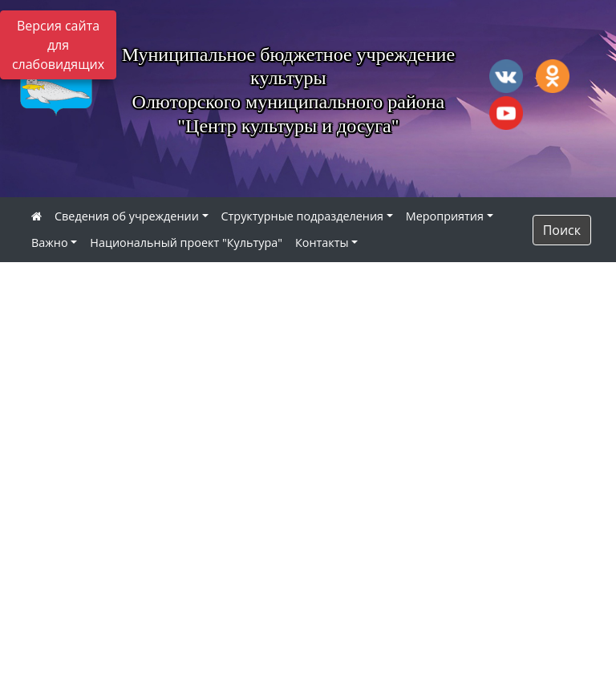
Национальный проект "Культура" (186, 242)
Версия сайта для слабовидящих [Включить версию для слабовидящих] (58, 45)
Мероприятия (445, 216)
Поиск (562, 230)
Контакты (322, 242)
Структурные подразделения (303, 216)
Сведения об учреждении (127, 216)
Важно (50, 242)
